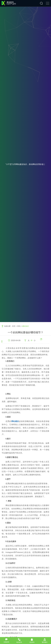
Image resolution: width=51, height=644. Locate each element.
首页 (14, 326)
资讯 (19, 326)
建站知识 (25, 326)
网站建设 (15, 421)
